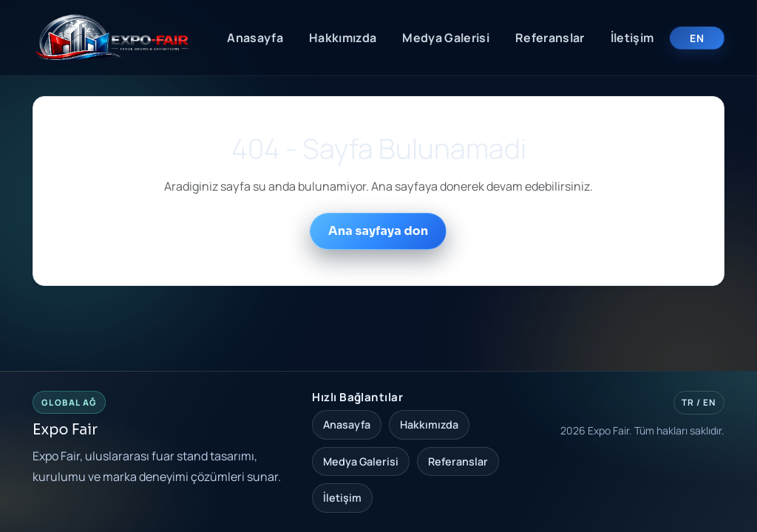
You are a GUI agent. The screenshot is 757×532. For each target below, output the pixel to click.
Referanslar (550, 38)
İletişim (632, 38)
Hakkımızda (343, 38)
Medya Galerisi (445, 38)
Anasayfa (255, 38)
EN (697, 38)
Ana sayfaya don (378, 231)
